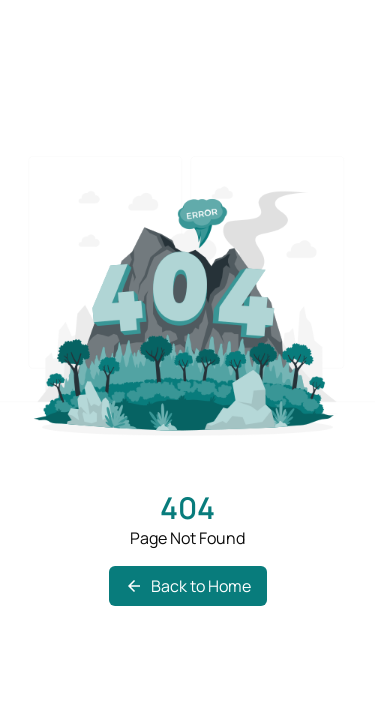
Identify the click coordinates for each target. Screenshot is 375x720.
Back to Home (188, 586)
